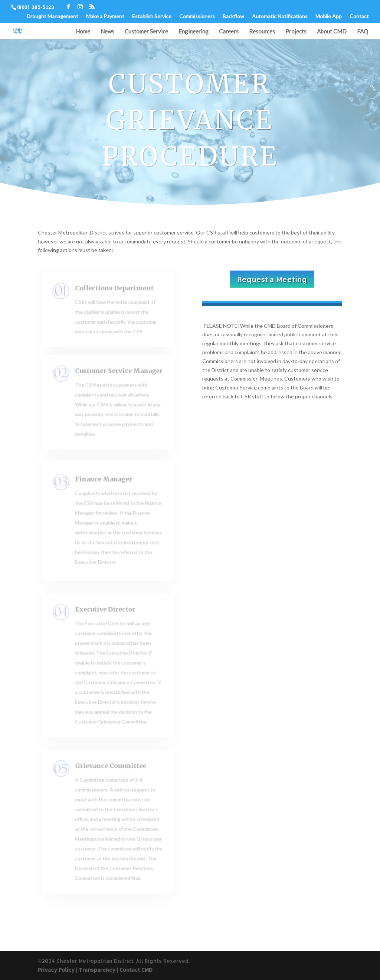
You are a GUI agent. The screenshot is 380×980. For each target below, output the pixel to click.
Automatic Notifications (280, 17)
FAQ (363, 32)
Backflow (233, 17)
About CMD (332, 32)
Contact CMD (136, 970)
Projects (296, 32)
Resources (262, 32)
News (107, 32)
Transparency (97, 970)
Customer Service (146, 32)
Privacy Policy (56, 970)
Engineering (194, 32)
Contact (359, 17)
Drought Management (53, 17)
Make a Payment (105, 17)
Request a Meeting (272, 279)
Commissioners (197, 17)
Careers (229, 32)
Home (83, 32)
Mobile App (329, 17)
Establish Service (152, 17)
